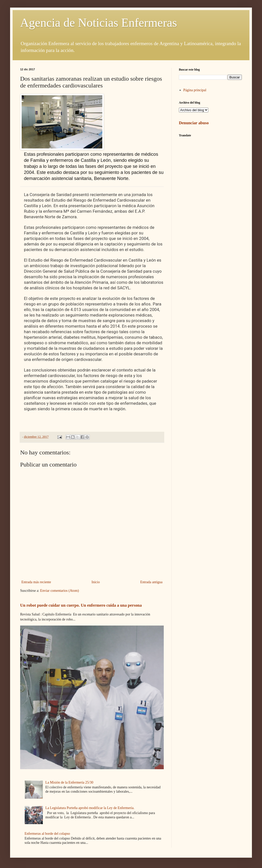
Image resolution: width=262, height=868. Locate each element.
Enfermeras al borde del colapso (47, 834)
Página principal (195, 90)
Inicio (96, 582)
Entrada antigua (151, 582)
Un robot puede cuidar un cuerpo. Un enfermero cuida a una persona (81, 605)
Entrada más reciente (36, 582)
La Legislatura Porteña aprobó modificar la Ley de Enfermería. (90, 808)
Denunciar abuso (194, 123)
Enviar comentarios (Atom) (59, 591)
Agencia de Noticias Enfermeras (99, 23)
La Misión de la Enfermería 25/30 (69, 782)
